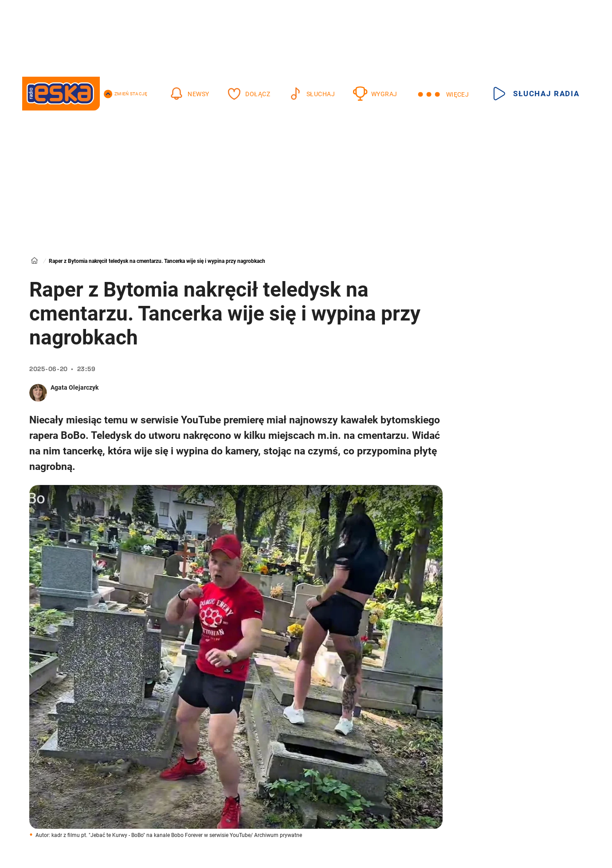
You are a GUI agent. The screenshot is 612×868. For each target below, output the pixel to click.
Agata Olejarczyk (75, 387)
